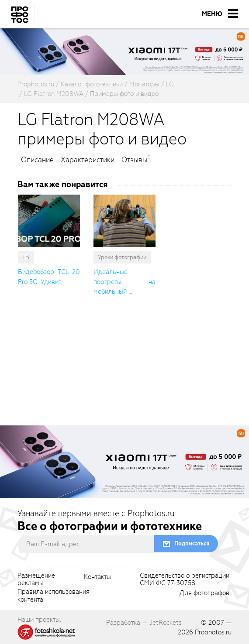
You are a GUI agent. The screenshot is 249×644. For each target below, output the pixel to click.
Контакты (97, 577)
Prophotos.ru (213, 632)
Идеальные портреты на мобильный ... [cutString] (125, 282)
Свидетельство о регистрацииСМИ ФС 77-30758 (185, 580)
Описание (37, 160)
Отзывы (134, 160)
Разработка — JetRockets (144, 623)
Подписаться (192, 543)
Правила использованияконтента (54, 596)
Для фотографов (204, 593)
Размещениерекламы (36, 580)
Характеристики (88, 160)
